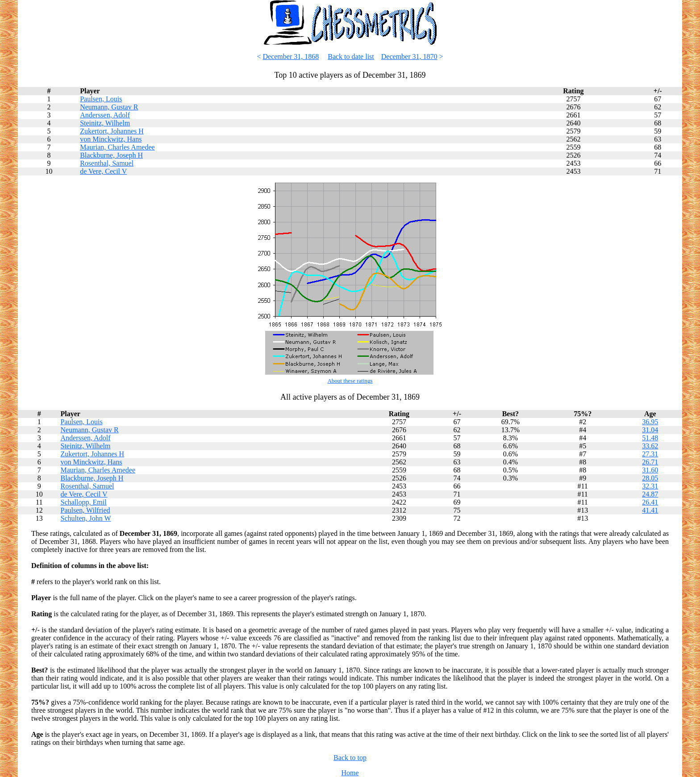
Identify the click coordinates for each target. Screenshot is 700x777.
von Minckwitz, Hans (111, 139)
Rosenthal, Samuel (107, 163)
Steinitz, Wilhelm (105, 123)
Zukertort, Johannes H (112, 131)
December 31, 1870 (409, 56)
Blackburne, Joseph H (111, 155)
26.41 (650, 502)
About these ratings (350, 381)
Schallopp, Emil (83, 502)
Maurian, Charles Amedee (117, 147)
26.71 (650, 462)
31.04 (650, 430)
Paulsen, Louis (101, 99)
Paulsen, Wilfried (85, 510)
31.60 (650, 470)
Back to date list (351, 56)
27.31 (650, 454)
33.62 (650, 446)
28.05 (650, 478)
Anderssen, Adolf (105, 115)
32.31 (650, 486)
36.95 (650, 422)
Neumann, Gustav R (109, 107)
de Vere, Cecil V (103, 171)
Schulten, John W (85, 518)
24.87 (650, 494)
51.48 (650, 438)
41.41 (650, 510)
